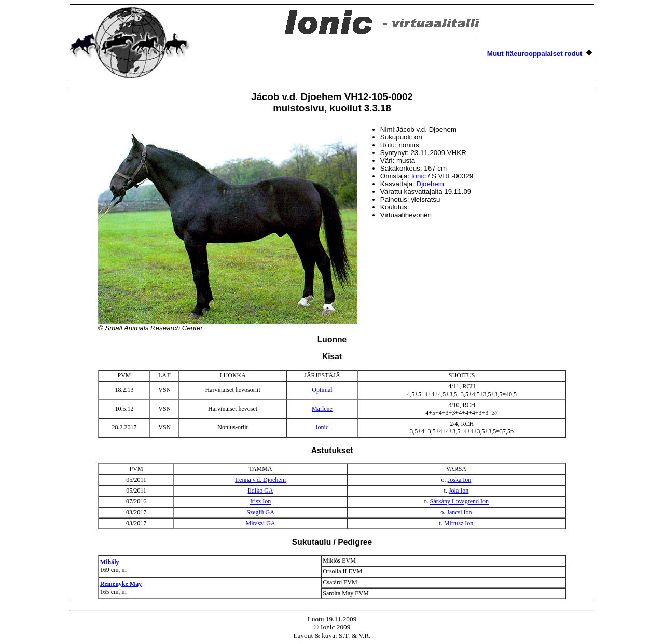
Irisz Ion (260, 501)
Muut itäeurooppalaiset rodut (535, 54)
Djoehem (430, 184)
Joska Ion (460, 480)
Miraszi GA (261, 523)
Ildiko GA (261, 491)
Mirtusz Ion (459, 523)
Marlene (322, 409)
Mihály (110, 562)
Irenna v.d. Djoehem (260, 480)
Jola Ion (459, 491)
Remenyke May (121, 584)
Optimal (322, 390)
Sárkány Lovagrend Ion (459, 501)
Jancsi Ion (459, 512)
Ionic (419, 176)
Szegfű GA (260, 512)
